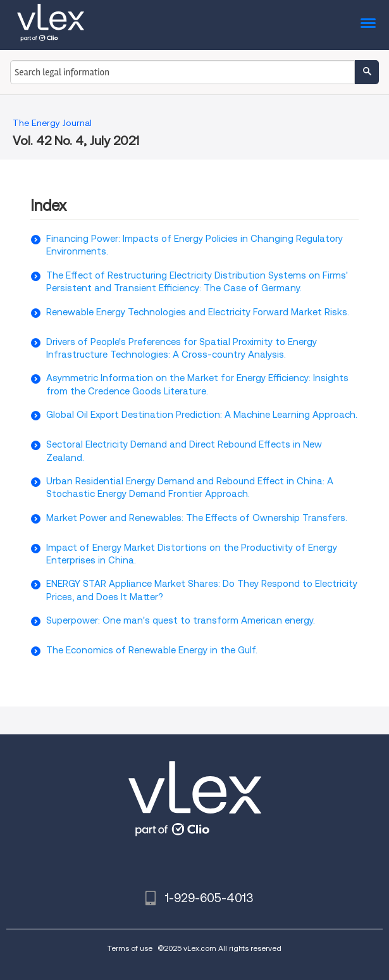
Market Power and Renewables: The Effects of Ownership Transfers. (197, 518)
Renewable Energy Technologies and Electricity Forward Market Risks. (198, 312)
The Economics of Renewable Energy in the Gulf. (152, 650)
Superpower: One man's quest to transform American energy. (181, 620)
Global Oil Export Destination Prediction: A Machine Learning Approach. (202, 415)
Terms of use (130, 948)
